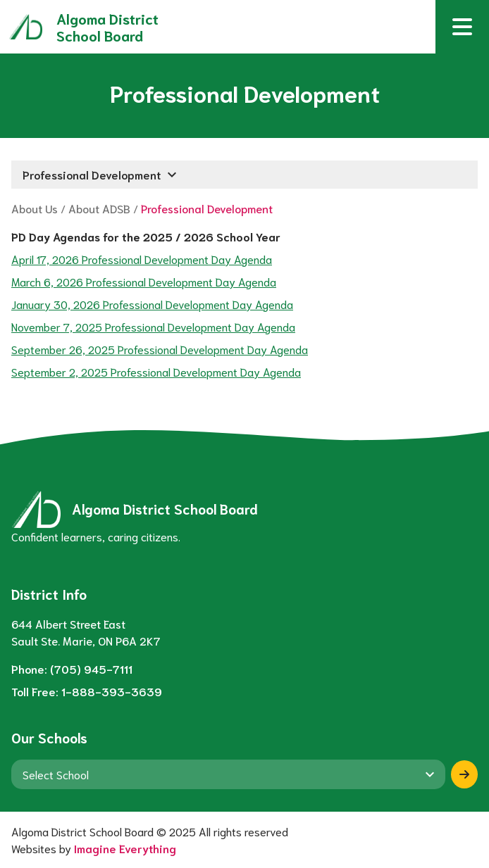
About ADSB (99, 208)
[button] (462, 27)
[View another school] (228, 774)
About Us (35, 208)
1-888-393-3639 (112, 691)
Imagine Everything (125, 848)
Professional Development (207, 208)
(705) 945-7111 (91, 668)
